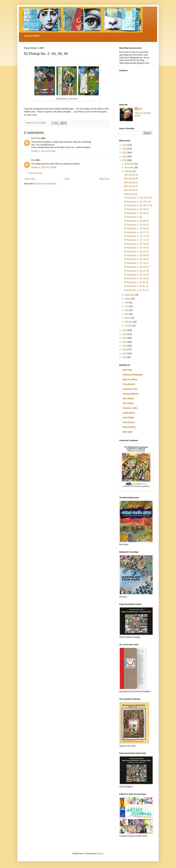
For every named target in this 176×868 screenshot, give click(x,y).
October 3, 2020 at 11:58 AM (44, 167)
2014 (125, 350)
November (130, 168)
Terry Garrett (129, 384)
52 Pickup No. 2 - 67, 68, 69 (136, 244)
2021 (125, 157)
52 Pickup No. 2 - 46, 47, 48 (136, 271)
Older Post (104, 179)
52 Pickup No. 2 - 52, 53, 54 (136, 263)
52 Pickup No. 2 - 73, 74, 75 (136, 236)
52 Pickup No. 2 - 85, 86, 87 (136, 221)
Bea (33, 160)
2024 (125, 145)
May (127, 310)
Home (67, 179)
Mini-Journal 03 (131, 186)
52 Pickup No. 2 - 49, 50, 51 (136, 267)
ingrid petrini (129, 413)
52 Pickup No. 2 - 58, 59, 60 (136, 255)
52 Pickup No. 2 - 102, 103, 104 (138, 198)
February (129, 322)
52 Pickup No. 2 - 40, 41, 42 (136, 278)
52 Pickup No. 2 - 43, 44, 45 (136, 275)
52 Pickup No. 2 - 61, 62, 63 (136, 252)
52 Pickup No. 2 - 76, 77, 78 (136, 232)
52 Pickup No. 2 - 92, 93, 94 (136, 209)
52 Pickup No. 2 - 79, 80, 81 (136, 228)
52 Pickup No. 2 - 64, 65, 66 (136, 248)
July (127, 303)
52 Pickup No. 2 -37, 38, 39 (136, 282)
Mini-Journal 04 (131, 183)
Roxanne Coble (130, 408)
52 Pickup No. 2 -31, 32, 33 (136, 290)
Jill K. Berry (128, 403)
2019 (125, 330)
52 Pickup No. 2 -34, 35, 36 (136, 286)
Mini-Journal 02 (131, 190)
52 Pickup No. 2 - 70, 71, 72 (136, 240)
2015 (125, 346)
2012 (125, 357)
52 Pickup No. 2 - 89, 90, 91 (136, 213)
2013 (125, 354)
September (130, 295)
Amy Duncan (129, 422)
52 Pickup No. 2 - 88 (133, 217)
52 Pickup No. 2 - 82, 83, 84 (136, 225)
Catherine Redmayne (132, 375)
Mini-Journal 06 (131, 175)
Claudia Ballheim (131, 394)
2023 (125, 149)
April (127, 314)
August (128, 299)
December (130, 164)
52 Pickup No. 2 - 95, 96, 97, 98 (138, 206)
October (128, 171)
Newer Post (30, 179)
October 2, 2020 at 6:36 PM (43, 151)
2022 (125, 153)
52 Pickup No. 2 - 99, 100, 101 (138, 202)
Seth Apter (128, 432)
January (128, 326)
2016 (125, 342)
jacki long (36, 138)
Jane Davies (128, 399)
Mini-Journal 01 (131, 194)
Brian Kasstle (129, 427)
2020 (125, 160)
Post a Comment (35, 173)
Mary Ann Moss (130, 379)
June (127, 306)
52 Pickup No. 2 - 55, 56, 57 (136, 259)
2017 (125, 338)
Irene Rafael (128, 418)
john (140, 109)
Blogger (100, 854)
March (128, 318)
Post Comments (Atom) (46, 184)
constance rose (130, 389)
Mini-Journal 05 (131, 179)
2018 (125, 334)
